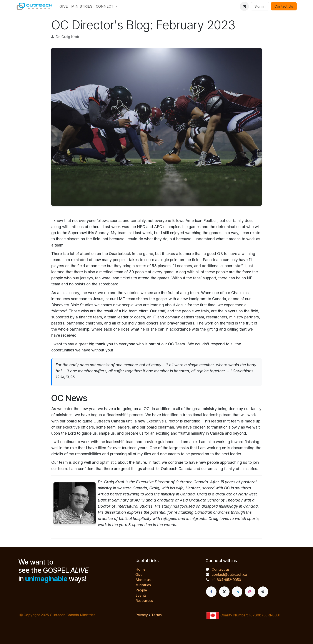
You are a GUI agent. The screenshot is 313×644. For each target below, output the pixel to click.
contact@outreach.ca (229, 574)
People (141, 590)
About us (143, 580)
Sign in (260, 6)
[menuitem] (64, 6)
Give (139, 574)
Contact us (221, 569)
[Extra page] (263, 592)
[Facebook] (211, 592)
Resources (144, 601)
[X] (224, 592)
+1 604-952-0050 (226, 580)
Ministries (143, 585)
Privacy (142, 615)
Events (141, 595)
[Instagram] (250, 592)
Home (140, 569)
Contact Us (284, 6)
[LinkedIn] (237, 592)
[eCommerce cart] (244, 6)
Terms (156, 615)
